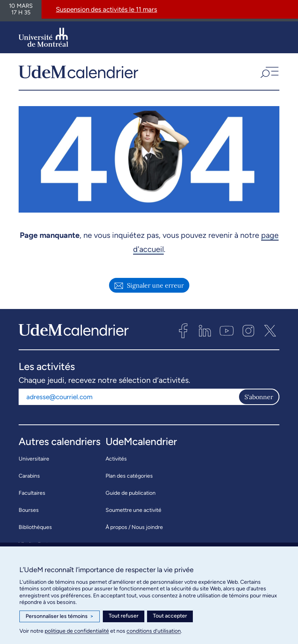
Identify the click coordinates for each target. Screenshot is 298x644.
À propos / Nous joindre (134, 530)
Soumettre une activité (133, 513)
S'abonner (259, 400)
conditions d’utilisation (154, 631)
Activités (116, 462)
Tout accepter (170, 616)
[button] (269, 73)
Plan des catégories (129, 479)
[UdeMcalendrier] (78, 73)
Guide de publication (131, 496)
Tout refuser (124, 616)
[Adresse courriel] (128, 400)
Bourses (29, 513)
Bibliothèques (35, 530)
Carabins (29, 479)
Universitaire (34, 462)
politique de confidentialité (77, 631)
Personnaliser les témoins (60, 616)
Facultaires (32, 496)
